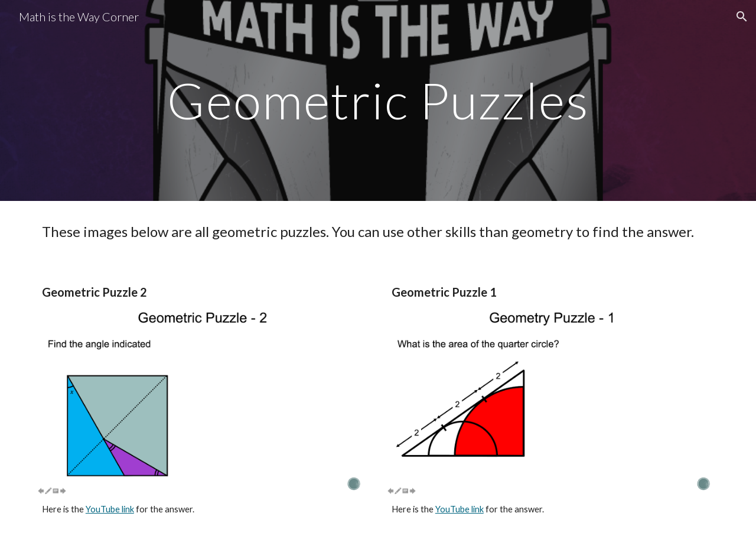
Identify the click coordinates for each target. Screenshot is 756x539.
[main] (378, 100)
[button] (742, 17)
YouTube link (110, 509)
